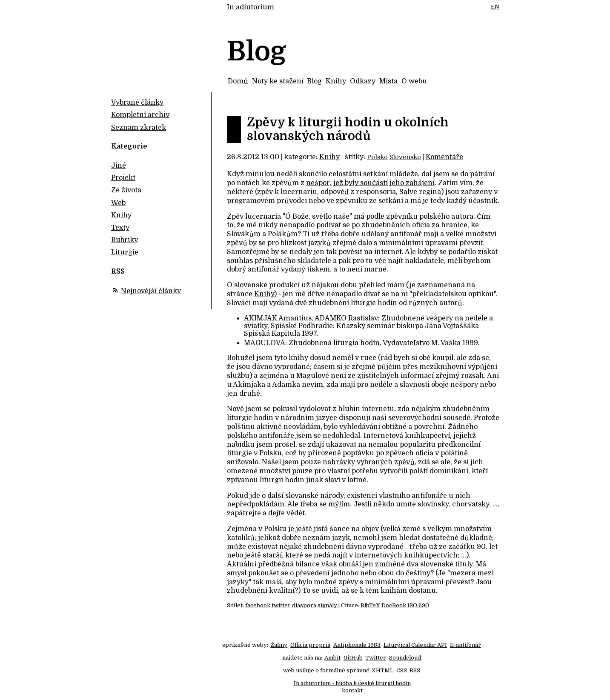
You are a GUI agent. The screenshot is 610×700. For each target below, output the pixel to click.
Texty (120, 228)
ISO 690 (418, 605)
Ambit (332, 658)
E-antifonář (465, 645)
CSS (402, 670)
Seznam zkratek (139, 128)
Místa (388, 81)
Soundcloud (405, 658)
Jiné (119, 166)
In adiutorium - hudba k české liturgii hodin (352, 683)
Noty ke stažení (278, 81)
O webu (414, 81)
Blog (314, 81)
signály (327, 605)
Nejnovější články (151, 291)
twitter (281, 605)
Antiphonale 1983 (357, 645)
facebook (258, 605)
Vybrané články (137, 103)
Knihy (336, 81)
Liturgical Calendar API (415, 645)
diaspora (304, 605)
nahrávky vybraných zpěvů (369, 462)
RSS (415, 670)
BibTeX (370, 605)
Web (118, 203)
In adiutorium (251, 7)
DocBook (394, 605)
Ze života (126, 190)
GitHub (353, 658)
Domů (238, 81)
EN (495, 7)
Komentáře (444, 157)
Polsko (377, 157)
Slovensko (405, 157)
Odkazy (363, 81)
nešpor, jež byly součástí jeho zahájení (370, 183)
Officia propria (310, 645)
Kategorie (129, 146)
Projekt (123, 178)
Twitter (376, 658)
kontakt (352, 690)
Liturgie (125, 252)
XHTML (382, 670)
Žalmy (279, 645)
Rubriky (125, 240)
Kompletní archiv (140, 115)
